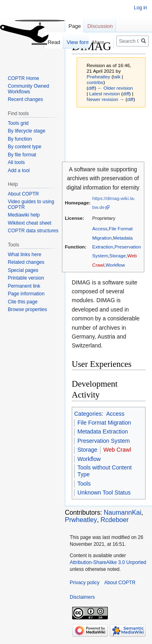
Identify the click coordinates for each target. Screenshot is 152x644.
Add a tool (19, 170)
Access (100, 228)
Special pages (23, 270)
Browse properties (27, 309)
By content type (25, 147)
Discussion (100, 26)
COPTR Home (23, 78)
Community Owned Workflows (28, 89)
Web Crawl (117, 450)
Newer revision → (106, 99)
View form (68, 42)
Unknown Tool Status (104, 492)
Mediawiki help (24, 215)
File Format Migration (104, 423)
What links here (25, 255)
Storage (118, 256)
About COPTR (23, 194)
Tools (84, 484)
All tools (16, 162)
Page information (26, 294)
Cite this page (22, 302)
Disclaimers (82, 597)
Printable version (26, 278)
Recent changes (25, 99)
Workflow (116, 265)
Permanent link (24, 286)
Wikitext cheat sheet (29, 223)
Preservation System (104, 441)
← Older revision (115, 88)
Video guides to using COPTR (31, 204)
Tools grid (18, 123)
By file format (22, 155)
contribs (95, 82)
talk (117, 77)
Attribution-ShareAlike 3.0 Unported (108, 562)
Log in (140, 8)
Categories (88, 414)
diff (91, 88)
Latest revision (105, 94)
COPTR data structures (33, 231)
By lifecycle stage (27, 131)
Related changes (26, 262)
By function (20, 139)
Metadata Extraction (103, 431)
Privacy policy (85, 583)
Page (75, 26)
